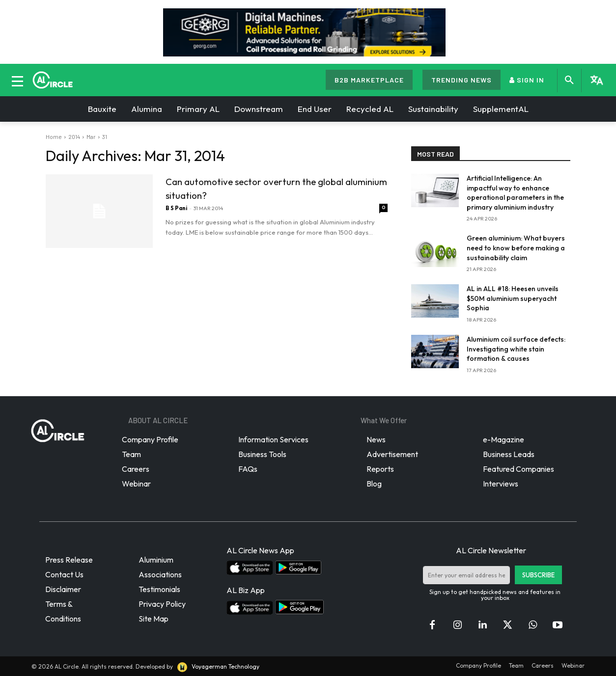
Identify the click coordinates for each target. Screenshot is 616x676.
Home (54, 136)
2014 (74, 136)
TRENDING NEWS (462, 80)
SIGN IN (527, 80)
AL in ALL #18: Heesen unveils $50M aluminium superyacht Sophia (513, 298)
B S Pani (176, 208)
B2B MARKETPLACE (369, 80)
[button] (569, 81)
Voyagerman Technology (218, 666)
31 (105, 136)
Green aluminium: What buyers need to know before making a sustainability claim (516, 248)
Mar (91, 136)
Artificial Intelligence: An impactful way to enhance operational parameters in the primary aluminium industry (515, 193)
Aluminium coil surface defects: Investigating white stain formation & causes (516, 349)
